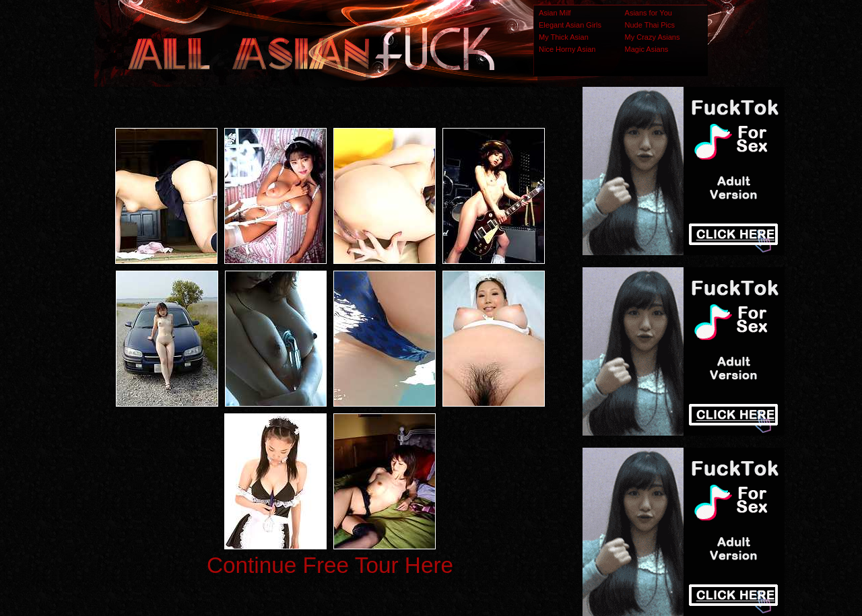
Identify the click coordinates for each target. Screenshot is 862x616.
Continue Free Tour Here (330, 565)
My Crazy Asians (653, 37)
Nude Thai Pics (650, 25)
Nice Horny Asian (567, 49)
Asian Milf (555, 13)
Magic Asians (647, 49)
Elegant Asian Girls (570, 25)
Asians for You (649, 13)
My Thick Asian (564, 37)
